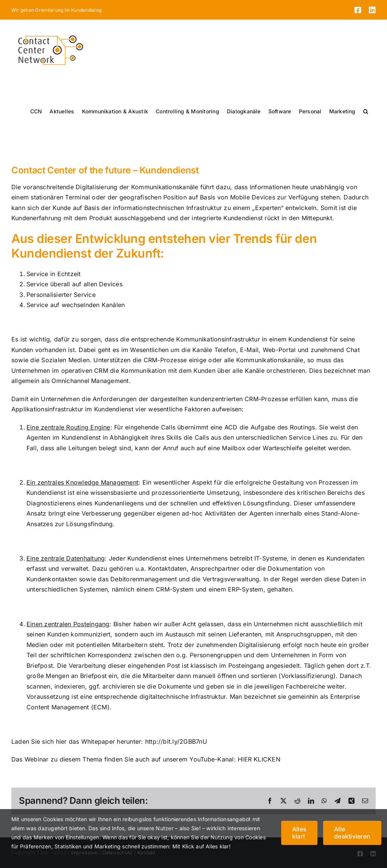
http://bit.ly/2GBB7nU (176, 741)
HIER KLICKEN (259, 759)
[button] (366, 111)
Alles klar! (299, 833)
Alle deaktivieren (352, 833)
